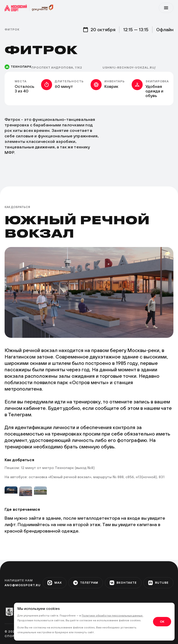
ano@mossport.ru (23, 585)
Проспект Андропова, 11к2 (57, 68)
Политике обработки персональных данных (112, 616)
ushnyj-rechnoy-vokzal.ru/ (129, 68)
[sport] (17, 8)
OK (162, 622)
